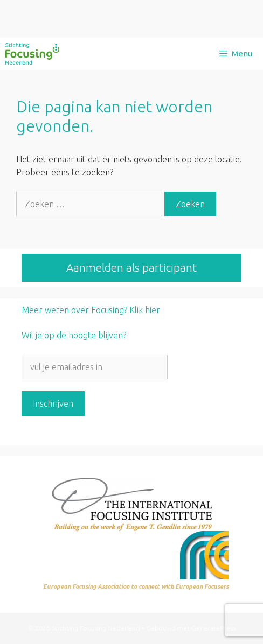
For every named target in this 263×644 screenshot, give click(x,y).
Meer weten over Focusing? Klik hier (91, 310)
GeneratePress (213, 628)
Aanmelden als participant (131, 267)
